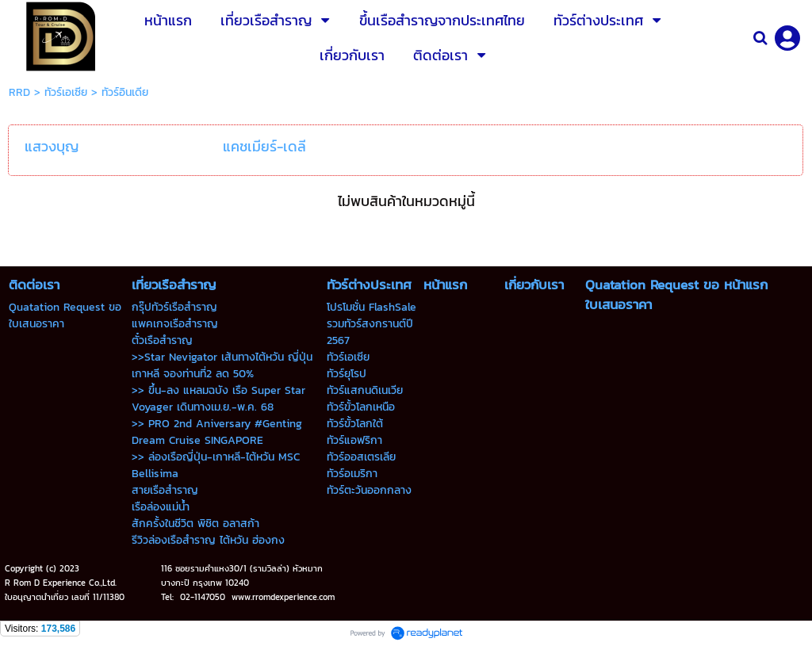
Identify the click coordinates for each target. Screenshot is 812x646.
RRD (19, 92)
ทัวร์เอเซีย (66, 92)
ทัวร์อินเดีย (125, 92)
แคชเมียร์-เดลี (264, 146)
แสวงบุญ (52, 146)
